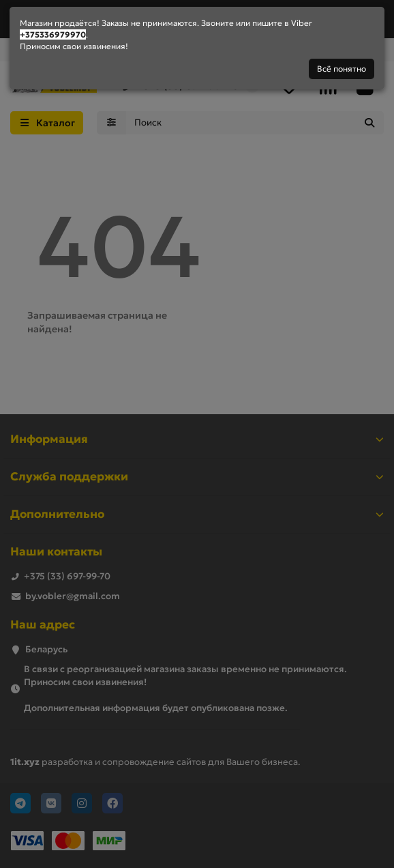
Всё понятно (342, 69)
